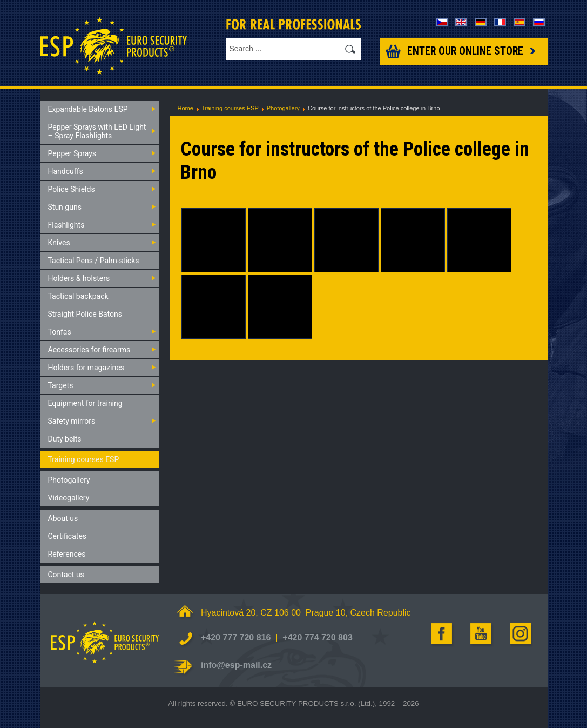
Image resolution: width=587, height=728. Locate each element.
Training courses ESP (230, 108)
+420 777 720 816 (236, 637)
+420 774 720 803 (317, 637)
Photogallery (283, 108)
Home (185, 108)
